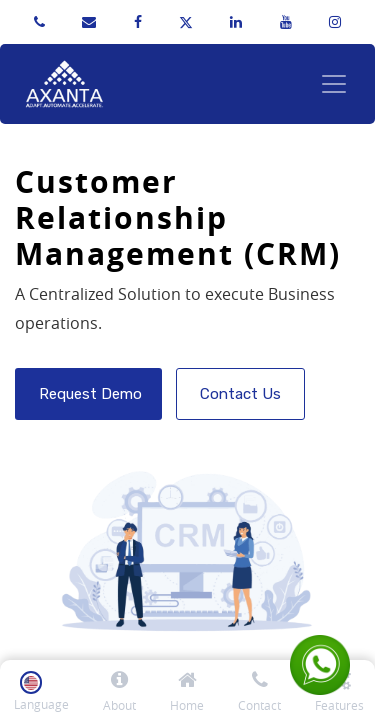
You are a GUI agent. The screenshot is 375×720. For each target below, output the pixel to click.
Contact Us (240, 394)
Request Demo (88, 394)
